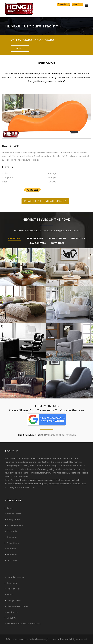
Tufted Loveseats (16, 577)
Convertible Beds (15, 525)
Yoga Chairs (13, 543)
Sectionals (12, 560)
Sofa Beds (12, 555)
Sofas (10, 508)
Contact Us (13, 612)
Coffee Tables (14, 514)
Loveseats (12, 583)
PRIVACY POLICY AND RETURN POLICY (24, 624)
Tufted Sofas (13, 589)
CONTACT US (20, 48)
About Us (11, 618)
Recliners (11, 549)
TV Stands (12, 531)
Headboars (12, 537)
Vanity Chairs (13, 520)
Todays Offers (14, 600)
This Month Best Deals (18, 606)
